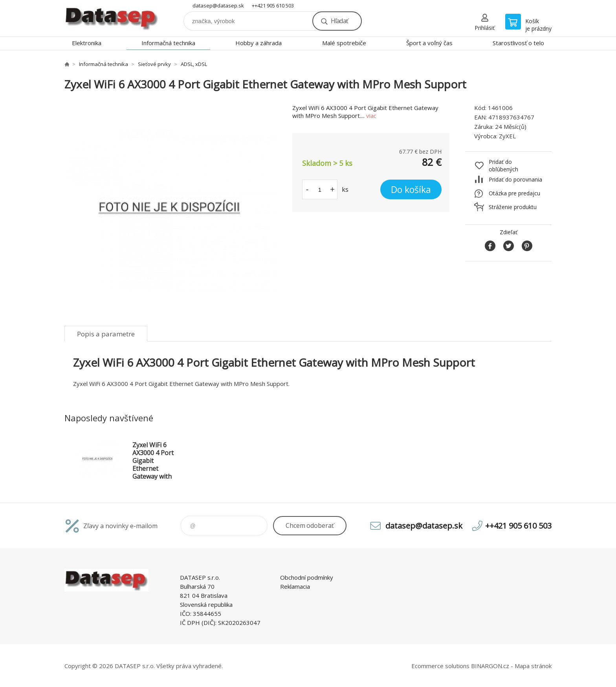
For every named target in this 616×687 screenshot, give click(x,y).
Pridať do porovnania (515, 179)
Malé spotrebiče (344, 43)
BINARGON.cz (490, 666)
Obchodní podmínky (307, 577)
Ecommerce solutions (440, 666)
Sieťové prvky (154, 64)
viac (371, 116)
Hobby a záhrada (258, 43)
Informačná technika (168, 43)
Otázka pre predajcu (514, 193)
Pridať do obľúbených (503, 165)
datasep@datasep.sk (218, 6)
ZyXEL (507, 136)
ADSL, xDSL (194, 64)
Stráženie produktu (513, 207)
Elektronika (87, 43)
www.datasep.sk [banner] (112, 18)
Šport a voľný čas (429, 43)
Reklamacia (295, 586)
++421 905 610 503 (273, 6)
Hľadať (339, 21)
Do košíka (411, 189)
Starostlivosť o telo (518, 43)
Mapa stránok (533, 666)
